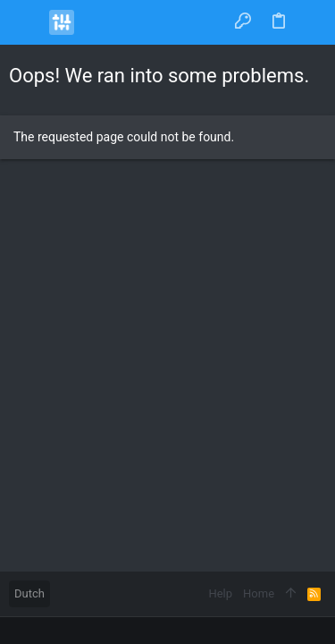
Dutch (29, 593)
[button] (27, 22)
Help (220, 593)
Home (259, 593)
